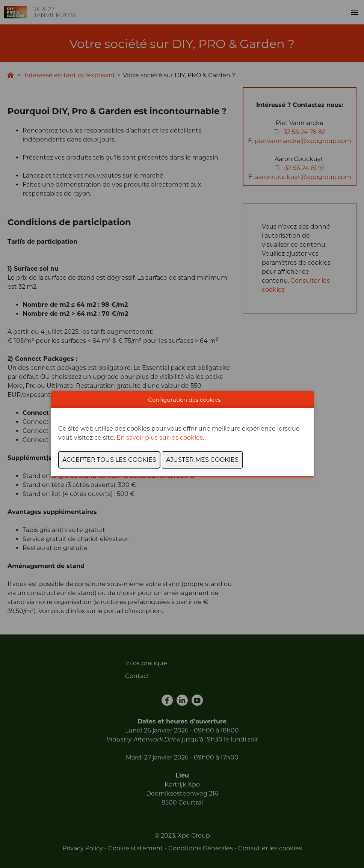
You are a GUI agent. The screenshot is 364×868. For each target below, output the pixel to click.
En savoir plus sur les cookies (160, 438)
